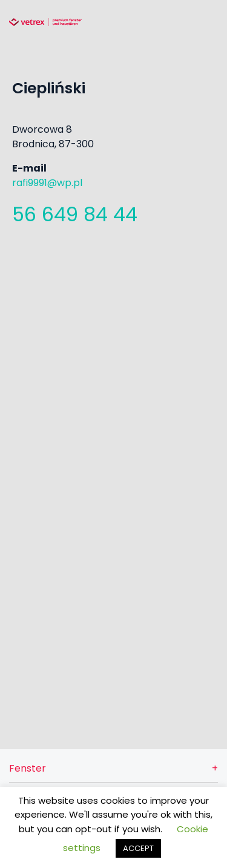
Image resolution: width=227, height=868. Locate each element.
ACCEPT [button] (138, 848)
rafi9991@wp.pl (47, 183)
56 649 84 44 (75, 214)
